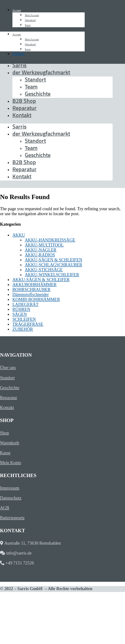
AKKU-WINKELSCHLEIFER (52, 275)
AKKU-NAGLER (41, 250)
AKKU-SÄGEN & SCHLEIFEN (54, 260)
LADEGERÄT (25, 305)
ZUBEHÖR (23, 329)
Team (31, 87)
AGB (5, 508)
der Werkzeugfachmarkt (41, 73)
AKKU (19, 235)
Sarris (19, 66)
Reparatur (25, 109)
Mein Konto (11, 463)
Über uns (8, 368)
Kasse (28, 25)
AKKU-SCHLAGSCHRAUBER (54, 265)
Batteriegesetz (12, 518)
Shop (4, 433)
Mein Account (32, 15)
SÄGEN (20, 314)
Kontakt (22, 116)
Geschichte (38, 94)
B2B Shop (24, 101)
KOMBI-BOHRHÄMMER (36, 300)
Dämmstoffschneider (31, 295)
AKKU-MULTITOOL (44, 245)
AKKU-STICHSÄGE (44, 270)
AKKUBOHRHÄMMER (34, 285)
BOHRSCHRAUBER (31, 290)
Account (17, 10)
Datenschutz (11, 498)
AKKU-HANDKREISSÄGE (50, 240)
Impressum (10, 488)
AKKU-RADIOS (40, 255)
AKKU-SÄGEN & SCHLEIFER (41, 280)
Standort (35, 80)
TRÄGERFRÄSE (28, 324)
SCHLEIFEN (24, 319)
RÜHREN (21, 309)
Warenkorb (30, 20)
